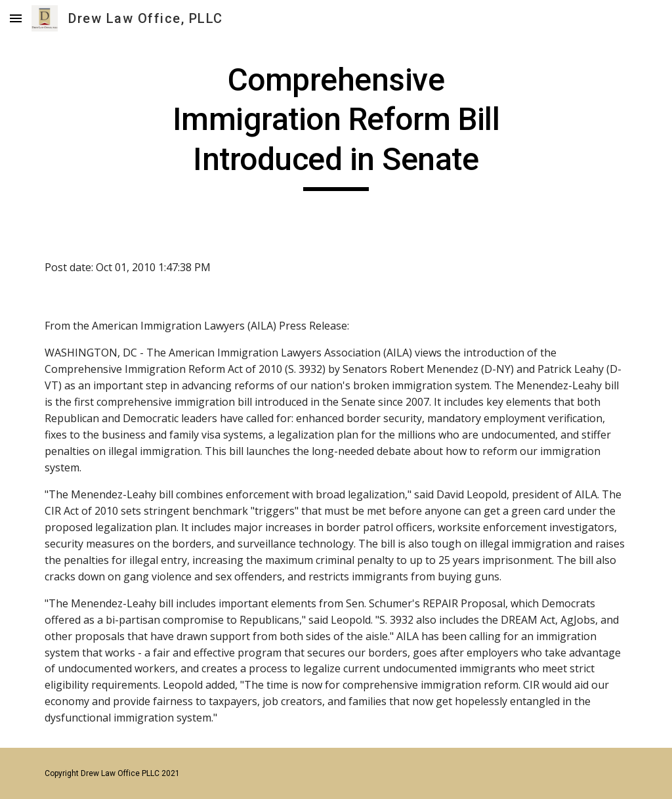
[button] (16, 18)
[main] (336, 126)
